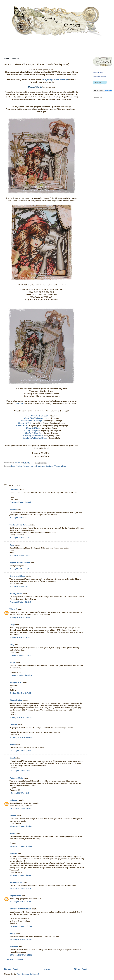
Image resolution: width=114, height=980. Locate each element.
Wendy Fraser (16, 594)
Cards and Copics (98, 72)
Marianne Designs (45, 466)
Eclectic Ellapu (33, 428)
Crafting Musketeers (33, 435)
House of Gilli (25, 423)
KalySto (13, 509)
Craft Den (19, 403)
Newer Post (11, 969)
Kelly (12, 645)
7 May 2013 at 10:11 (19, 518)
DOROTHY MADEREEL (20, 909)
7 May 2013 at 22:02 (20, 602)
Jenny (12, 933)
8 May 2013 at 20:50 (21, 675)
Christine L (15, 489)
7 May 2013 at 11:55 (20, 569)
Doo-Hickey (17, 466)
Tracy (12, 625)
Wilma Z (13, 609)
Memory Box (60, 466)
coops (12, 662)
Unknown (14, 800)
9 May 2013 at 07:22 (20, 693)
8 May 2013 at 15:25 (20, 655)
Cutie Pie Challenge (33, 418)
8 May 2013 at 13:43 (20, 618)
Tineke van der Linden (20, 525)
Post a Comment (15, 960)
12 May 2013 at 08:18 (21, 751)
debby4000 (16, 682)
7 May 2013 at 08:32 (20, 502)
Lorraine (13, 725)
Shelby (13, 833)
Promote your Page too (99, 77)
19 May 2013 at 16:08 (21, 926)
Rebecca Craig (16, 778)
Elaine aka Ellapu (17, 576)
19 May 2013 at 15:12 (20, 902)
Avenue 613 (21, 426)
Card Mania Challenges (37, 416)
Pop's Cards (15, 896)
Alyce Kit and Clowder (20, 563)
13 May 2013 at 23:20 (21, 826)
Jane (12, 545)
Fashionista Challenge (32, 421)
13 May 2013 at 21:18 (20, 808)
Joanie (13, 745)
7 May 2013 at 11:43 (20, 556)
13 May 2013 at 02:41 (21, 793)
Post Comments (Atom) (28, 974)
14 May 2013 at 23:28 (21, 846)
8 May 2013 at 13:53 (20, 637)
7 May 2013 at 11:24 (20, 538)
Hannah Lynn (29, 466)
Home (46, 969)
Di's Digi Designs (31, 430)
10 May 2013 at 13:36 (21, 737)
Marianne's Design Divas (35, 438)
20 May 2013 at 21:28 (21, 955)
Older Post (81, 969)
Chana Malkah (16, 700)
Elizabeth (14, 947)
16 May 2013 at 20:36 (21, 875)
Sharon (13, 816)
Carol (12, 758)
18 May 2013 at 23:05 (21, 888)
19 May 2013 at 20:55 (21, 939)
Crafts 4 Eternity (33, 433)
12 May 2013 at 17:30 (20, 771)
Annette (13, 853)
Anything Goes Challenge (55, 80)
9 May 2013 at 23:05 (21, 718)
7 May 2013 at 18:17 (20, 587)
